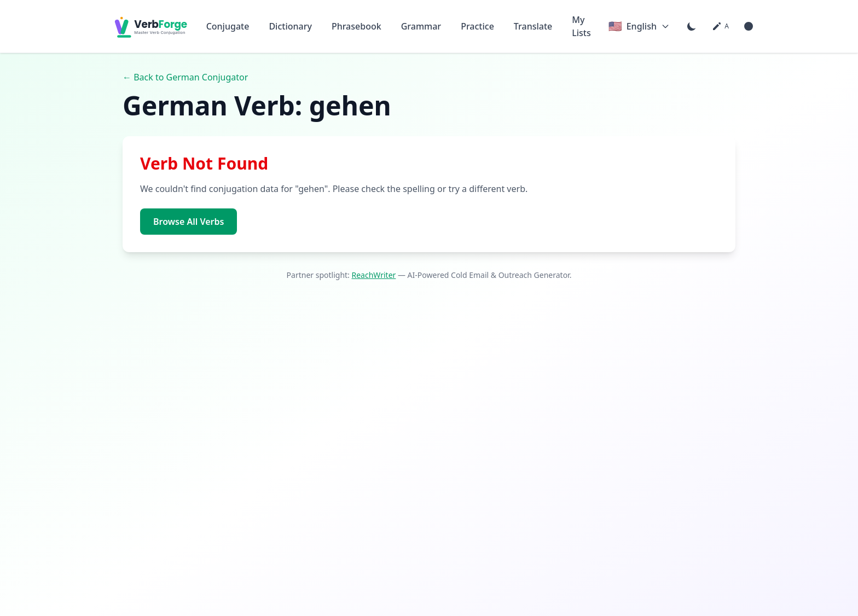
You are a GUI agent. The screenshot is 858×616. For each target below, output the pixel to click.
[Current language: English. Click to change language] (639, 26)
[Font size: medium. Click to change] (720, 26)
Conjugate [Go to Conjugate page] (228, 26)
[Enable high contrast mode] (749, 26)
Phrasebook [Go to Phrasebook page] (356, 26)
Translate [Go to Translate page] (533, 26)
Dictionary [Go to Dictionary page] (290, 26)
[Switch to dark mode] (692, 26)
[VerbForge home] (147, 26)
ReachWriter (374, 275)
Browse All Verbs (189, 222)
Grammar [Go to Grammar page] (421, 26)
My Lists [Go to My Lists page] (581, 26)
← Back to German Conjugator (185, 77)
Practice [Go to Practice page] (477, 26)
